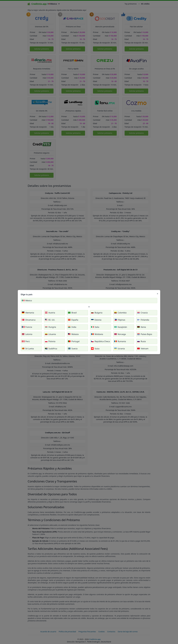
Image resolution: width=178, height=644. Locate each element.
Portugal (74, 341)
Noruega (120, 334)
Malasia (73, 334)
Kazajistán (121, 327)
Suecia (73, 349)
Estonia (96, 320)
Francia (27, 327)
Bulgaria (97, 313)
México (27, 301)
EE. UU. (50, 320)
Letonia (27, 334)
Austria (50, 313)
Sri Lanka (28, 349)
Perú (26, 341)
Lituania (50, 334)
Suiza (95, 349)
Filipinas (120, 320)
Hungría (50, 327)
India (72, 327)
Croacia (142, 313)
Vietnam (143, 349)
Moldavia (97, 334)
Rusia (141, 341)
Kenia (142, 327)
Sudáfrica (51, 349)
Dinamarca (29, 320)
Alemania (28, 313)
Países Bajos (145, 334)
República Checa (100, 341)
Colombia (120, 313)
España (73, 320)
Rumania (120, 341)
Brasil (72, 313)
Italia (95, 327)
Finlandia (143, 320)
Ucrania (120, 349)
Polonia (50, 341)
